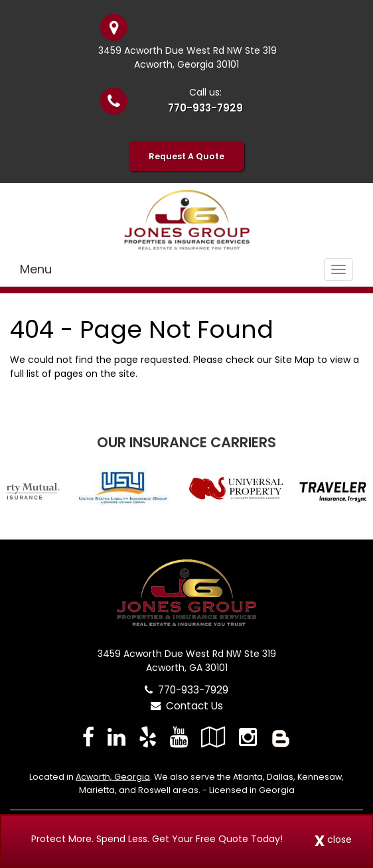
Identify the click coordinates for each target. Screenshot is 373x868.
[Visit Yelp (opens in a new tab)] (148, 737)
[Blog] (281, 737)
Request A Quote (186, 156)
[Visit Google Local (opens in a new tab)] (213, 737)
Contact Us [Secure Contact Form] (187, 706)
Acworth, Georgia (113, 777)
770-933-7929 (205, 108)
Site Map (295, 360)
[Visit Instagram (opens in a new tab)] (248, 737)
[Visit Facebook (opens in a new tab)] (88, 737)
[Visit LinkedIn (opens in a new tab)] (116, 737)
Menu (36, 269)
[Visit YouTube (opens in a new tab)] (179, 737)
